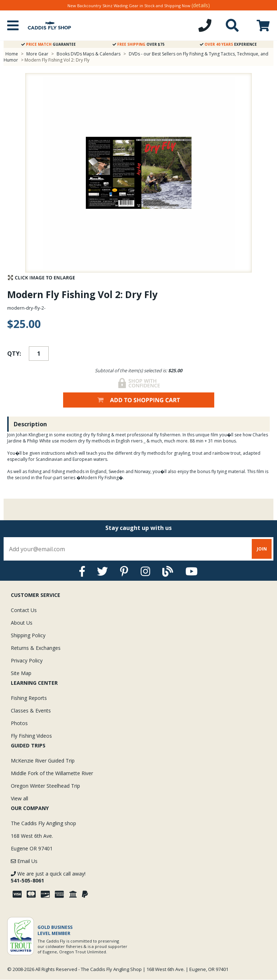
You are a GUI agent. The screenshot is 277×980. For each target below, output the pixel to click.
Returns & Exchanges (36, 648)
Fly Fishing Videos (31, 736)
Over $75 (138, 44)
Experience (228, 44)
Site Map (21, 673)
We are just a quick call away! (48, 877)
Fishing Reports (29, 698)
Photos (19, 723)
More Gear (37, 54)
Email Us (24, 861)
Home (12, 54)
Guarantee (49, 44)
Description (30, 424)
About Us (22, 623)
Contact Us (24, 610)
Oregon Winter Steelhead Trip (45, 786)
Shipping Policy (28, 635)
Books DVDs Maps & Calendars (89, 54)
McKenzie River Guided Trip (43, 761)
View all (19, 798)
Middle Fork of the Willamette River (52, 773)
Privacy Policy (27, 660)
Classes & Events (31, 711)
